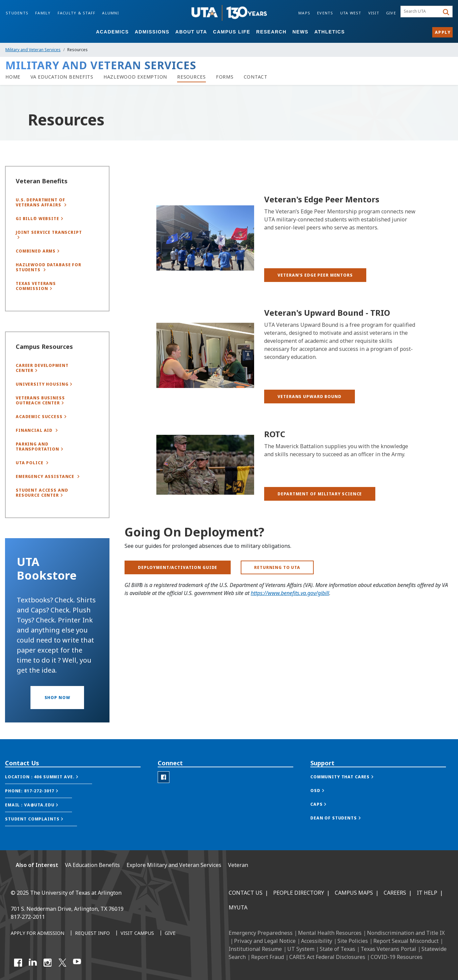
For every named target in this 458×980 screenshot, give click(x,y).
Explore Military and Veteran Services (174, 865)
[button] (315, 275)
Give (391, 13)
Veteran (238, 865)
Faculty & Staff (77, 13)
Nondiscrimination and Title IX (406, 933)
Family (43, 13)
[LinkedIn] (33, 963)
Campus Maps (354, 893)
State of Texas (337, 949)
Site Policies (353, 941)
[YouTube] (77, 963)
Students (17, 13)
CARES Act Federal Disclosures (327, 957)
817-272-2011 (28, 917)
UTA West (351, 13)
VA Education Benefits (92, 865)
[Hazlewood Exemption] (135, 77)
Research (271, 32)
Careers (395, 893)
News (300, 32)
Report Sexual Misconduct (406, 941)
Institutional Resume (255, 949)
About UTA (191, 32)
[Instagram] (48, 963)
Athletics (330, 32)
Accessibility (317, 941)
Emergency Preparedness (261, 933)
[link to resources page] (192, 77)
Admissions (152, 32)
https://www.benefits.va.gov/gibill (290, 599)
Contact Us (246, 893)
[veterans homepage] (13, 77)
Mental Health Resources (330, 933)
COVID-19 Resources (397, 957)
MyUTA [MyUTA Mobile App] (238, 907)
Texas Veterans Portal (388, 949)
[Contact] (256, 77)
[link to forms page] (225, 77)
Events (325, 13)
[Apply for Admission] (37, 934)
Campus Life (232, 32)
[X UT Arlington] (62, 963)
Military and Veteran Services (33, 50)
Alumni (110, 13)
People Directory (299, 893)
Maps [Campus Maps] (304, 13)
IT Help (427, 893)
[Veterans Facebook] (164, 795)
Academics (112, 32)
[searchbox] (421, 12)
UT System (301, 949)
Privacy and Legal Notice (265, 941)
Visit (374, 13)
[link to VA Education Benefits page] (62, 77)
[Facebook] (18, 963)
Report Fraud (268, 957)
